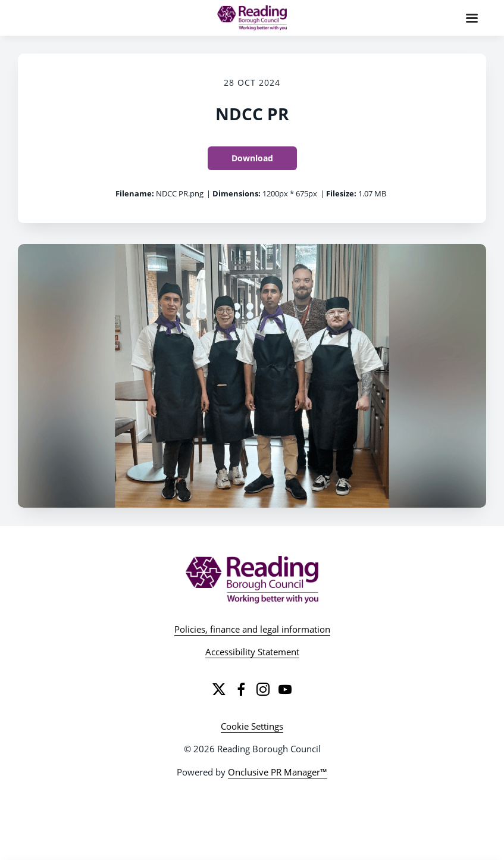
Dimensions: (237, 193)
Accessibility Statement (252, 652)
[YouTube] (285, 689)
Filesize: (341, 193)
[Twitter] (219, 689)
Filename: (135, 193)
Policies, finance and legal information (252, 629)
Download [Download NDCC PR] (252, 158)
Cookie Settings (252, 726)
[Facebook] (241, 689)
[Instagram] (263, 689)
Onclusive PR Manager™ (278, 772)
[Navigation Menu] (472, 18)
